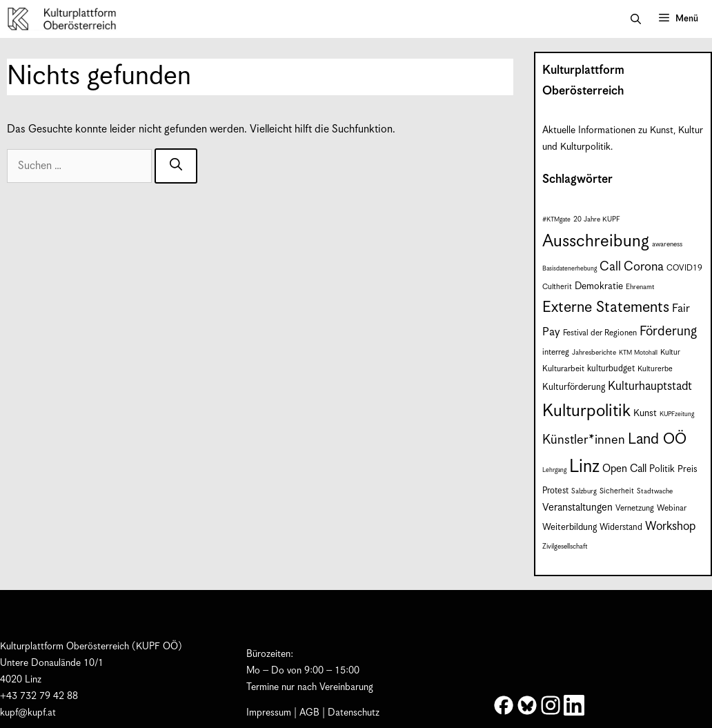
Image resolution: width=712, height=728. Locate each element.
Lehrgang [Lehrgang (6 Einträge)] (554, 470)
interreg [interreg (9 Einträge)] (556, 352)
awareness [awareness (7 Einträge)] (667, 244)
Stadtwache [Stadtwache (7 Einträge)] (655, 491)
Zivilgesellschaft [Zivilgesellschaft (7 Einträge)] (565, 547)
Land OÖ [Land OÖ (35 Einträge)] (657, 439)
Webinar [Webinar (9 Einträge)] (672, 508)
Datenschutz (354, 713)
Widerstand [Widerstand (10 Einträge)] (621, 528)
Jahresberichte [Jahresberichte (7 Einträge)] (594, 353)
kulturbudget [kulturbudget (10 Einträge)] (611, 369)
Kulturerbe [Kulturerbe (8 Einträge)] (655, 369)
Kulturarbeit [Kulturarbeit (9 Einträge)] (563, 369)
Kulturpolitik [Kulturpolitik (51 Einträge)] (586, 411)
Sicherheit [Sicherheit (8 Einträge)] (617, 491)
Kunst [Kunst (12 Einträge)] (645, 413)
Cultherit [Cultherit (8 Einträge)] (557, 287)
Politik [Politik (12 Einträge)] (662, 469)
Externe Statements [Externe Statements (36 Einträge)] (606, 307)
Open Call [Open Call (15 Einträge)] (624, 469)
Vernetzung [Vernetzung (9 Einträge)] (635, 508)
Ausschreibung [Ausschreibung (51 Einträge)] (596, 242)
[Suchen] (176, 166)
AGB (309, 713)
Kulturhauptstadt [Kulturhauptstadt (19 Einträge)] (650, 386)
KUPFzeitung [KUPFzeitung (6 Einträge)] (677, 414)
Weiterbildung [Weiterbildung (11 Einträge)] (570, 528)
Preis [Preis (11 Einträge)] (688, 470)
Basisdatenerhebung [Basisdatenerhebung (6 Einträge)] (570, 269)
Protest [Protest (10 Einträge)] (555, 491)
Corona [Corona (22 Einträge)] (644, 267)
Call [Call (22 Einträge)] (610, 267)
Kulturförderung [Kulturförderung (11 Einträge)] (574, 387)
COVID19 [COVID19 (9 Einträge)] (684, 268)
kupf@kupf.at (28, 713)
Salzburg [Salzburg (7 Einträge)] (584, 491)
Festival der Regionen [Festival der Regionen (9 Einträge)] (600, 333)
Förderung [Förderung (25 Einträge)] (668, 332)
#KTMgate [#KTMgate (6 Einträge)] (556, 220)
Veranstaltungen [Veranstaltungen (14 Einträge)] (577, 508)
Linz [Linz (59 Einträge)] (584, 467)
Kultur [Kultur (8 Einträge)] (670, 352)
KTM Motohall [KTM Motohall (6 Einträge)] (638, 353)
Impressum (269, 713)
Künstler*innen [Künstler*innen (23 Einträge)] (584, 440)
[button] (636, 19)
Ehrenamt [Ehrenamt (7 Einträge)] (640, 287)
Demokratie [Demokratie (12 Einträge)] (599, 286)
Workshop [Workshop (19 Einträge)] (670, 527)
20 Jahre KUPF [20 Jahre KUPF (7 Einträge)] (597, 219)
